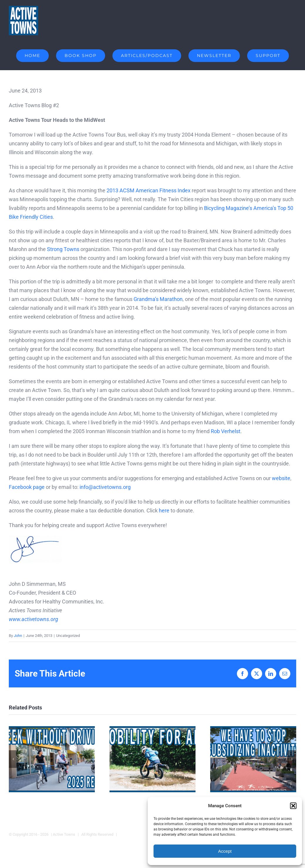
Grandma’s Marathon (158, 299)
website (281, 478)
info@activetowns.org (105, 487)
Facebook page (27, 487)
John (18, 636)
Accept (225, 851)
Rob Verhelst (226, 431)
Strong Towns (63, 249)
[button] (293, 806)
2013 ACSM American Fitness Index (149, 190)
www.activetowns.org (33, 619)
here (164, 510)
